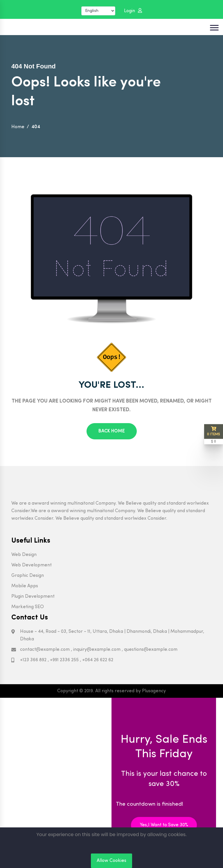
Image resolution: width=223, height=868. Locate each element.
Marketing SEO (28, 607)
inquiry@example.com (97, 650)
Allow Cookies (111, 861)
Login (133, 11)
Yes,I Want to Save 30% (164, 825)
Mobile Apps (25, 586)
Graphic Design (28, 576)
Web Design (24, 555)
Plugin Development (33, 597)
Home (18, 127)
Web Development (32, 565)
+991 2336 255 (64, 660)
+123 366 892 (33, 660)
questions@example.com (151, 650)
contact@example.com (45, 650)
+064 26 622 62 (98, 660)
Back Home (112, 431)
